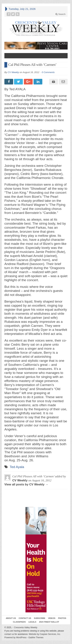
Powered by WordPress (15, 638)
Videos (52, 618)
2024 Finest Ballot (49, 622)
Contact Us (25, 618)
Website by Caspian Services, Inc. (45, 634)
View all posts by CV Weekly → (26, 484)
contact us (9, 634)
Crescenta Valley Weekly (25, 627)
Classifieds (19, 622)
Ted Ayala (17, 467)
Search (60, 14)
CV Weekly (13, 72)
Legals (32, 622)
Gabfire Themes (36, 638)
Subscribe (40, 618)
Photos (62, 618)
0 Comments (48, 72)
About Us (11, 618)
